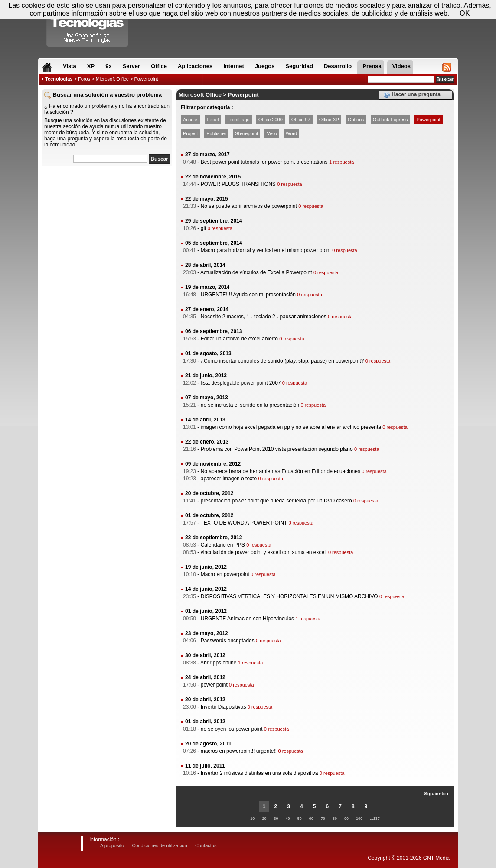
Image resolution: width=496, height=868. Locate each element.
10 (252, 819)
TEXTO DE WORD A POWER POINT (244, 523)
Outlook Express (390, 120)
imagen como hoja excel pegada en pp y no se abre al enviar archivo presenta (291, 427)
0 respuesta (289, 184)
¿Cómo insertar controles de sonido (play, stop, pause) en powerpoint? (282, 361)
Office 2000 (271, 120)
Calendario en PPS (223, 545)
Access (191, 120)
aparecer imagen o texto (229, 479)
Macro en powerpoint (225, 574)
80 (335, 819)
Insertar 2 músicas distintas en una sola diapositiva (259, 773)
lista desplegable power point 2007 (241, 383)
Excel (213, 120)
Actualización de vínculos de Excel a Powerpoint (256, 272)
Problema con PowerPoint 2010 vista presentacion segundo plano (277, 449)
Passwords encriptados (228, 641)
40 (288, 819)
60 (311, 819)
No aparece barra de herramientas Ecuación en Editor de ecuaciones (281, 471)
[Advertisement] (107, 225)
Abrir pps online (218, 663)
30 (276, 819)
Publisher (216, 133)
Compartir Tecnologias (88, 26)
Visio (272, 133)
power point (214, 685)
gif (204, 228)
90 (346, 819)
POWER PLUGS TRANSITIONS (238, 184)
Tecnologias (59, 79)
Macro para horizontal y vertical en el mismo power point (266, 250)
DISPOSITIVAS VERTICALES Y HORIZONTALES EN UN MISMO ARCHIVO (289, 596)
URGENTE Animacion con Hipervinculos (247, 619)
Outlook (356, 120)
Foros (84, 79)
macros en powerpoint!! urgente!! (239, 751)
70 (323, 819)
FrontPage (238, 120)
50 (300, 819)
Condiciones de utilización (159, 845)
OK (465, 13)
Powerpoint (429, 120)
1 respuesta (341, 162)
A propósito (112, 845)
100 (359, 819)
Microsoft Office (112, 79)
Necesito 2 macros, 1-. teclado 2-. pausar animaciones (264, 317)
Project (190, 133)
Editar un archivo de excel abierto (239, 339)
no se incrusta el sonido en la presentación (250, 405)
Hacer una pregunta (412, 95)
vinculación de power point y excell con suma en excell (264, 552)
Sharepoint (246, 133)
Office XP (329, 120)
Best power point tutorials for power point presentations (264, 162)
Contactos (206, 845)
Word (291, 133)
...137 (375, 819)
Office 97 (301, 120)
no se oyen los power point (232, 729)
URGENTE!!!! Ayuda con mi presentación (248, 295)
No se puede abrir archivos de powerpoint (249, 206)
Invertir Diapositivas (224, 707)
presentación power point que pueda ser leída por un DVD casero (276, 501)
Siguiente (437, 794)
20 (264, 819)
